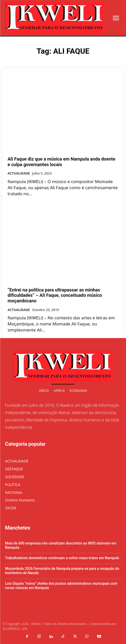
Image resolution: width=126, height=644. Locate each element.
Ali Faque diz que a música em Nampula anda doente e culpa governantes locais (61, 162)
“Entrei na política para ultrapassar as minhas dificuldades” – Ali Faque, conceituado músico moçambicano (55, 295)
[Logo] (55, 18)
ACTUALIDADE (19, 173)
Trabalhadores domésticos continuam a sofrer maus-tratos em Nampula (62, 558)
